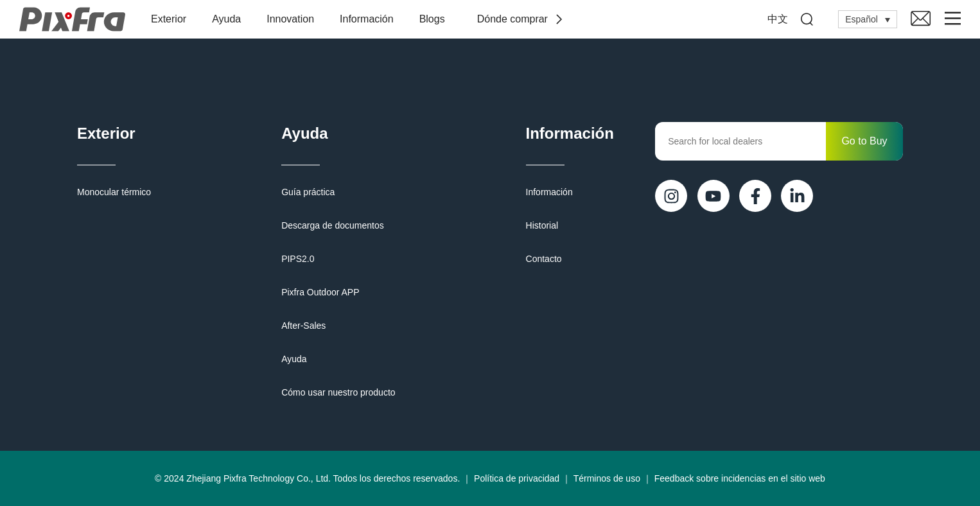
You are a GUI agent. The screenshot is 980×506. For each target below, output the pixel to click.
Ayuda (226, 19)
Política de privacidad (517, 478)
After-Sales (303, 326)
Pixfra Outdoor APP (320, 292)
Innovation (290, 19)
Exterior (169, 19)
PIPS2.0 (298, 259)
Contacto (544, 259)
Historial (542, 225)
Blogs (432, 19)
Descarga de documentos (333, 225)
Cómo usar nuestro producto (338, 392)
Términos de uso (607, 478)
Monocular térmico (114, 192)
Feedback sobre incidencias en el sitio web (740, 478)
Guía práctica (308, 192)
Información (367, 19)
